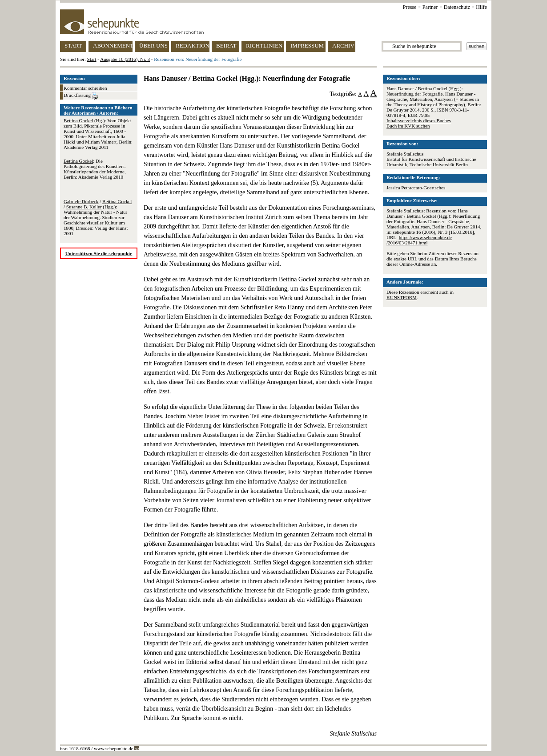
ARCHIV (343, 46)
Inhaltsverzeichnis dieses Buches (419, 120)
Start (92, 59)
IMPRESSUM (307, 46)
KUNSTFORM (402, 297)
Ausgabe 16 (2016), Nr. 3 (125, 59)
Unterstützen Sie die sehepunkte (99, 253)
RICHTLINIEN (264, 46)
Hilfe (481, 7)
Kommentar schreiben (85, 88)
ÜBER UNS (153, 46)
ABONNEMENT (113, 46)
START (73, 46)
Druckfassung (81, 96)
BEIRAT (226, 46)
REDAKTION (193, 46)
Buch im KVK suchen (408, 126)
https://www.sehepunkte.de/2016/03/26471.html (419, 240)
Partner (430, 7)
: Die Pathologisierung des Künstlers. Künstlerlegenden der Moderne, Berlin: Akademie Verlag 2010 (95, 169)
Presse (410, 7)
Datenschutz (457, 7)
